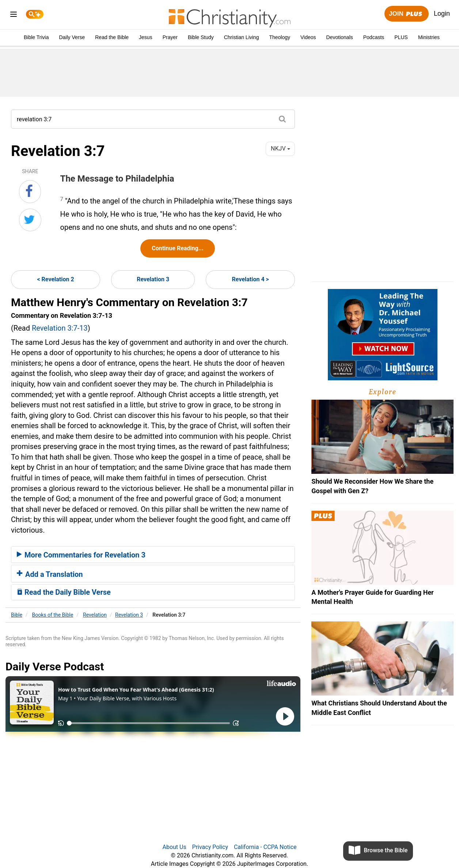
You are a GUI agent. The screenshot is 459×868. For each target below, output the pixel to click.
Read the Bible (112, 37)
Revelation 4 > (251, 279)
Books (53, 615)
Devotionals (340, 37)
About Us (174, 847)
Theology (280, 37)
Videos (308, 37)
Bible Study (201, 37)
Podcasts (374, 37)
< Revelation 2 (55, 279)
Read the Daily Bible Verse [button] (64, 592)
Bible (17, 615)
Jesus (146, 37)
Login (442, 14)
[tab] (153, 555)
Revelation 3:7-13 (60, 328)
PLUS (401, 37)
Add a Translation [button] (50, 574)
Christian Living (242, 37)
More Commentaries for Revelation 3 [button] (81, 555)
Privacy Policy (210, 847)
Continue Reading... (177, 248)
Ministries (429, 37)
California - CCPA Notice (265, 847)
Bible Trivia (36, 37)
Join (406, 14)
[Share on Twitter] (30, 220)
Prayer (170, 37)
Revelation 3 (153, 279)
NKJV (280, 149)
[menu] (14, 16)
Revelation (95, 615)
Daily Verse (72, 37)
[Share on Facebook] (30, 191)
